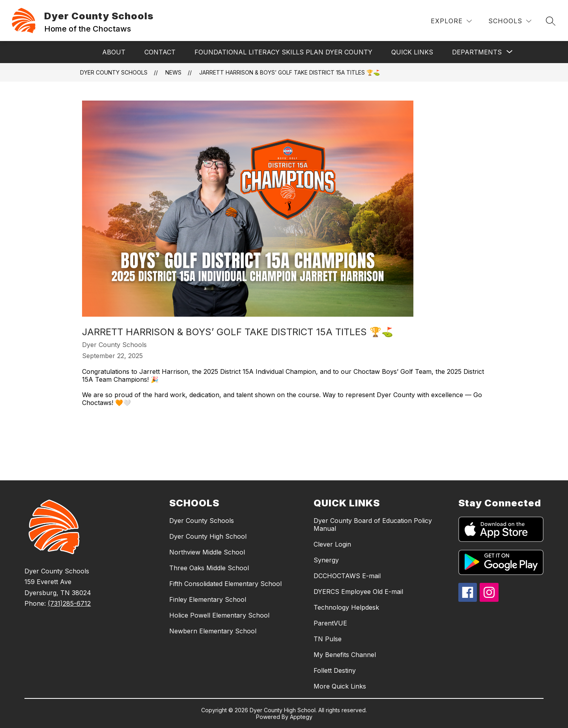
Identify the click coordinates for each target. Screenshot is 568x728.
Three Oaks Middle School (209, 568)
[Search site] (551, 21)
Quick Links (412, 52)
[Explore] (451, 21)
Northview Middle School (207, 552)
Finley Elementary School (208, 599)
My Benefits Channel (345, 655)
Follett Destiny (335, 670)
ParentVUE (330, 623)
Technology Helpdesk (346, 607)
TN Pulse (328, 639)
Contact (160, 52)
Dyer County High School (208, 536)
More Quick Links (340, 686)
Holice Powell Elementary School (219, 615)
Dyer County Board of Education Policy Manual (373, 525)
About (114, 52)
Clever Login (332, 544)
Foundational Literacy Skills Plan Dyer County (283, 52)
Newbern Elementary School (213, 631)
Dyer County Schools (114, 72)
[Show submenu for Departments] (477, 52)
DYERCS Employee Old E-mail (358, 592)
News (173, 72)
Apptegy (301, 717)
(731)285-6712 (69, 603)
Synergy (326, 560)
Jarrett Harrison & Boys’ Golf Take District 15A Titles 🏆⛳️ (290, 72)
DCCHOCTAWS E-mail (347, 576)
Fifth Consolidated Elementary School (225, 584)
